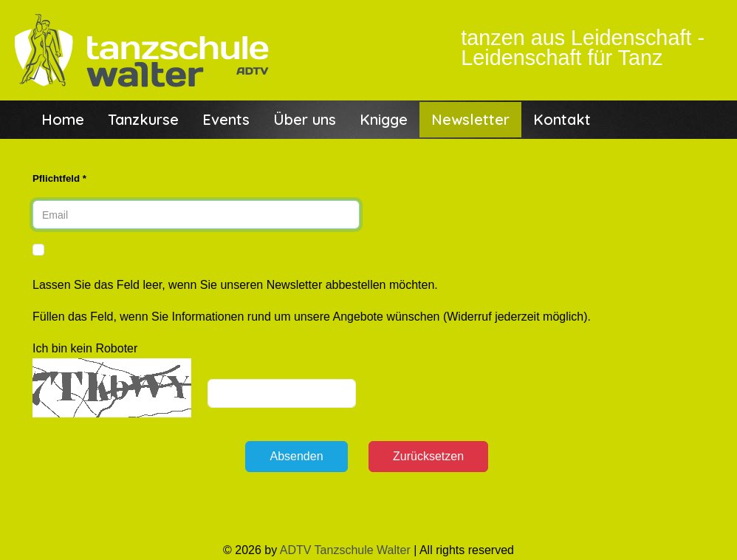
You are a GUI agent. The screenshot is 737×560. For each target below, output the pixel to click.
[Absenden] (296, 457)
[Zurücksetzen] (428, 457)
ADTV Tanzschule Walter (345, 550)
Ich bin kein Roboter (85, 348)
